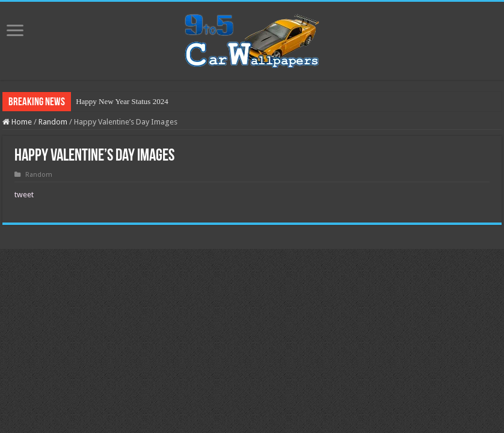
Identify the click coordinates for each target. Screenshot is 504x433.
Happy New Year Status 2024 (122, 101)
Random (53, 122)
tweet (24, 195)
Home (17, 122)
